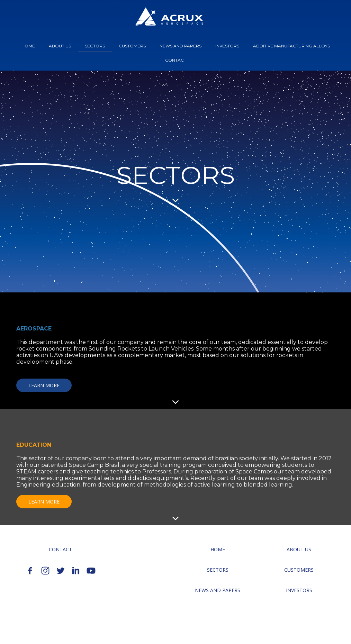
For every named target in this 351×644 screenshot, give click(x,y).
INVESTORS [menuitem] (227, 46)
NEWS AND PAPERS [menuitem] (181, 46)
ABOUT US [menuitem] (60, 46)
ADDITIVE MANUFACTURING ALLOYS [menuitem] (291, 46)
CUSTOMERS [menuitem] (132, 46)
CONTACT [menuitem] (176, 60)
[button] (44, 385)
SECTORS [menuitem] (95, 46)
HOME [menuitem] (28, 46)
